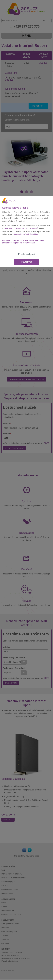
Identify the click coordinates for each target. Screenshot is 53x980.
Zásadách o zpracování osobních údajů (21, 228)
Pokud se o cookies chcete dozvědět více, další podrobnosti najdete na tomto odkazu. (23, 242)
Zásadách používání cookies (25, 234)
